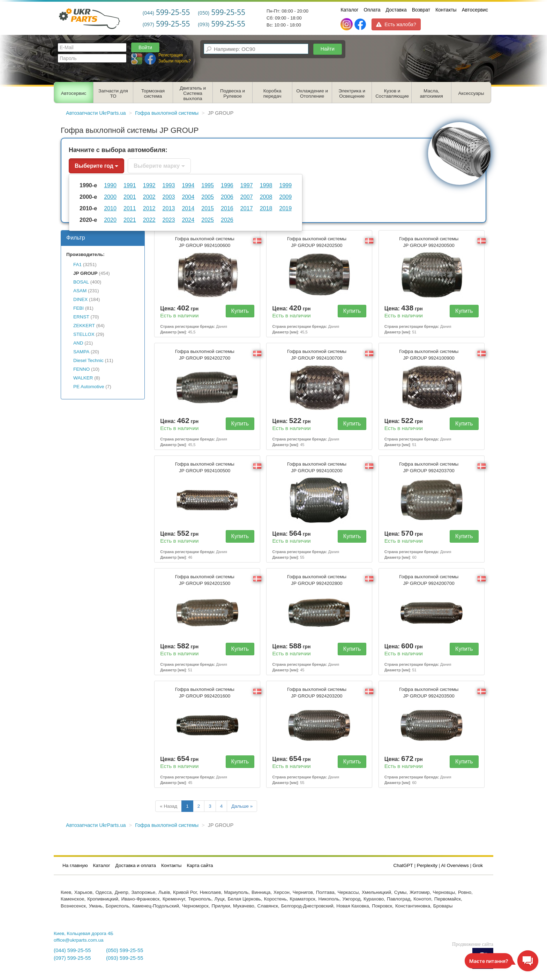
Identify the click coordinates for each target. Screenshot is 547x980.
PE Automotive (89, 387)
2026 (227, 220)
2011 (130, 208)
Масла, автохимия (432, 93)
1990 (110, 185)
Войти (145, 47)
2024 (188, 220)
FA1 (77, 265)
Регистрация (171, 55)
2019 (285, 208)
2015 (208, 208)
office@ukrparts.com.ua (79, 940)
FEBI (78, 308)
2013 (169, 208)
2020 (110, 220)
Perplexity (427, 865)
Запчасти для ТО (113, 93)
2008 (266, 197)
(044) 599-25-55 (72, 950)
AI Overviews (455, 865)
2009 (285, 197)
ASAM (80, 291)
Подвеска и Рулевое (233, 93)
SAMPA (81, 352)
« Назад (168, 806)
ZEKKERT (84, 326)
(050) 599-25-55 (125, 950)
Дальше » (242, 806)
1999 (285, 185)
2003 (169, 197)
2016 (227, 208)
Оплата (372, 10)
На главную (75, 865)
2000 (110, 197)
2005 (208, 197)
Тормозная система (153, 93)
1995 (208, 185)
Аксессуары (471, 93)
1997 (247, 185)
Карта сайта (200, 865)
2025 (208, 220)
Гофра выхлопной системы (205, 242)
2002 (149, 197)
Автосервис (475, 10)
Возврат (421, 10)
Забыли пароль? (175, 61)
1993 (169, 185)
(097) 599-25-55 (72, 958)
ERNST (81, 317)
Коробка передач (272, 93)
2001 (130, 197)
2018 (266, 208)
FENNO (81, 369)
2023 (169, 220)
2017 (247, 208)
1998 (266, 185)
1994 (188, 185)
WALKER (83, 378)
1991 (130, 185)
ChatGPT (403, 865)
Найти (328, 49)
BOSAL (81, 282)
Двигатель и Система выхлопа (193, 93)
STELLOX (84, 334)
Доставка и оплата (136, 865)
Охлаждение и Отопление (312, 93)
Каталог (349, 10)
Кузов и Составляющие (392, 93)
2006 (227, 197)
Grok (478, 865)
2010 (110, 208)
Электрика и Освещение (352, 93)
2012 (149, 208)
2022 (149, 220)
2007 (247, 197)
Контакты (446, 10)
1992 (149, 185)
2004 (188, 197)
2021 (130, 220)
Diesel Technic (88, 360)
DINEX (80, 299)
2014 (188, 208)
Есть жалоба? (396, 24)
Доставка (396, 10)
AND (78, 343)
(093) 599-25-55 (125, 958)
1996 (227, 185)
